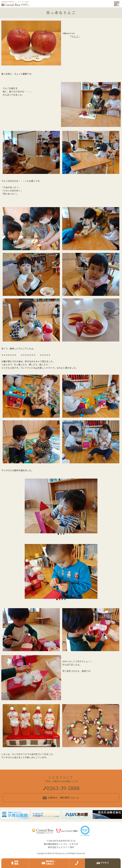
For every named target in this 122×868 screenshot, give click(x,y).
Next (94, 506)
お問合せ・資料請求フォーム (61, 798)
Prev (28, 506)
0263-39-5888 (61, 788)
